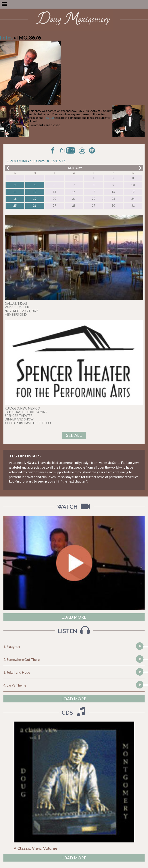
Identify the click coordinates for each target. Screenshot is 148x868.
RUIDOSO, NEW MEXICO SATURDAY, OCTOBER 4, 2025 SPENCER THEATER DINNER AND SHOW (26, 414)
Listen (75, 631)
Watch (75, 507)
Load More (74, 617)
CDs (75, 713)
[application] (139, 647)
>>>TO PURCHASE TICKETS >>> (28, 423)
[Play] (139, 654)
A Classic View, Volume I (37, 848)
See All (74, 435)
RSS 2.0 (49, 118)
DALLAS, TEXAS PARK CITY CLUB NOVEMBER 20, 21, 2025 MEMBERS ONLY (22, 309)
